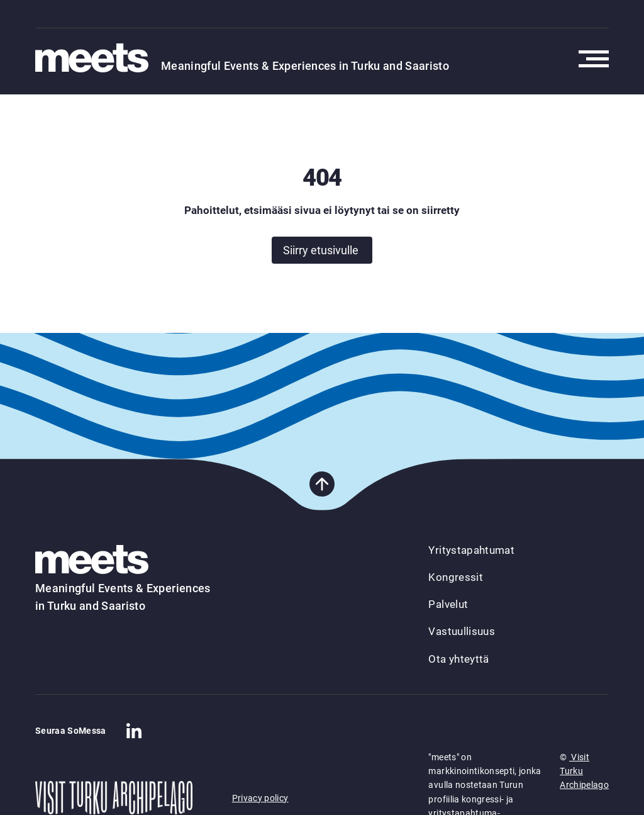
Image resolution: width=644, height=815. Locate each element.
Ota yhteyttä (458, 659)
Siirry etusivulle (321, 250)
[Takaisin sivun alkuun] (322, 484)
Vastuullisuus (461, 631)
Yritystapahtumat (471, 550)
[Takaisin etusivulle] (98, 59)
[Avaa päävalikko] (594, 59)
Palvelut (448, 604)
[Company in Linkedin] (134, 731)
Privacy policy (260, 798)
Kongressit (455, 577)
